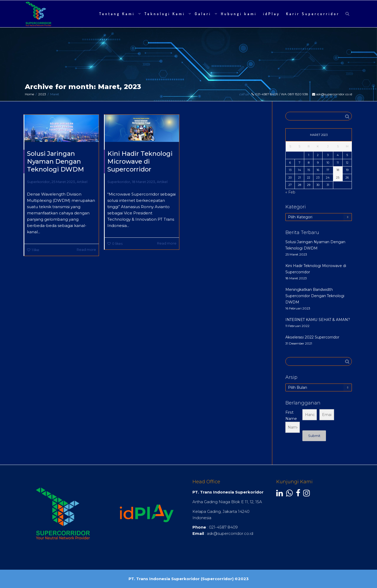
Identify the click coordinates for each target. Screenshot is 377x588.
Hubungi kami (239, 14)
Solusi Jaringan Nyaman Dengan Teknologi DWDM (56, 161)
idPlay (271, 14)
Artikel (82, 182)
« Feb (290, 192)
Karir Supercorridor (313, 14)
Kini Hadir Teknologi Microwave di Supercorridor (140, 161)
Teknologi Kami (166, 14)
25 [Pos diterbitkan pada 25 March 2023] (338, 177)
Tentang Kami (118, 14)
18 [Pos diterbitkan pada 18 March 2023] (338, 170)
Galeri (204, 14)
